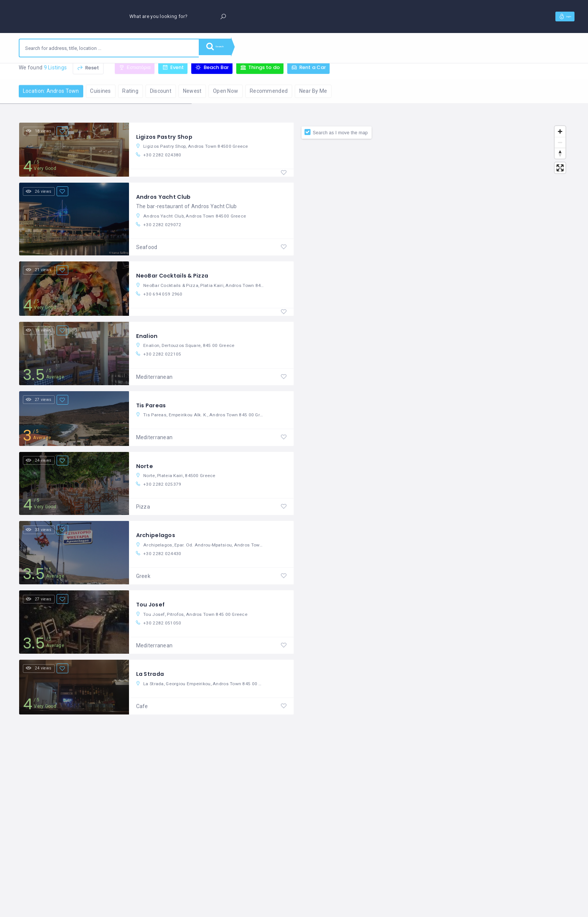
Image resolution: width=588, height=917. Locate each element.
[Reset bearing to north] (560, 155)
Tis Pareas (153, 413)
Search (221, 48)
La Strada (152, 688)
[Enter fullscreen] (560, 169)
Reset (88, 74)
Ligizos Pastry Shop (167, 138)
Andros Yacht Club (166, 200)
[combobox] (109, 48)
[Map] (432, 520)
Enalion (147, 342)
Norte (145, 475)
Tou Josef (152, 617)
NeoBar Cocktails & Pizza (176, 280)
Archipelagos (157, 546)
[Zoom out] (560, 144)
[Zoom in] (560, 133)
